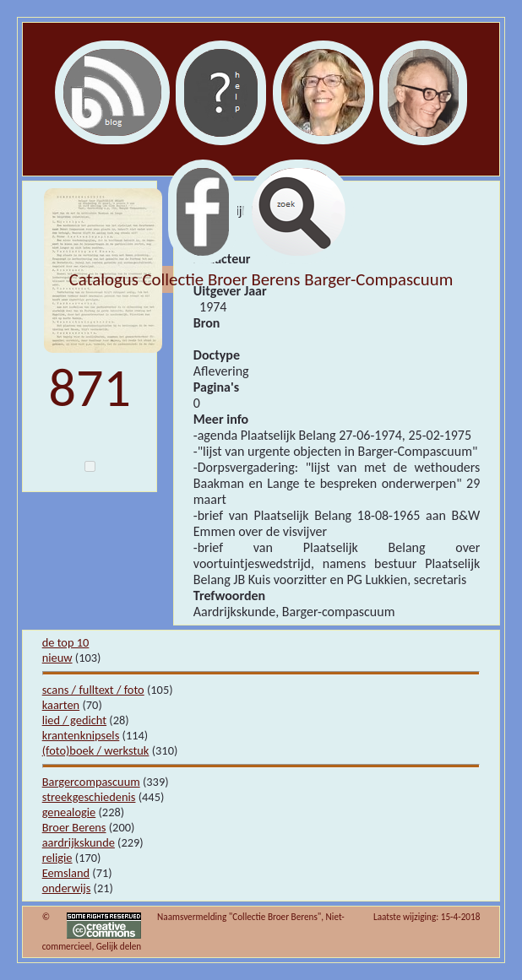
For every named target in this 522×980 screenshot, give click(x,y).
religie (57, 858)
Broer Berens (74, 827)
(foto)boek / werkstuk (96, 750)
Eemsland (66, 873)
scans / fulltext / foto (93, 690)
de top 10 (66, 642)
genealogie (69, 812)
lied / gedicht (74, 720)
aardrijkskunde (79, 842)
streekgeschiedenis (89, 797)
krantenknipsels (81, 735)
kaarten (61, 705)
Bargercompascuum (91, 782)
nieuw (57, 658)
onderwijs (67, 888)
